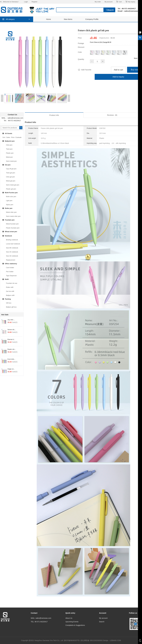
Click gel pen (10, 177)
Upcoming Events (72, 622)
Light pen (9, 201)
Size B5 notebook (12, 248)
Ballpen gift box (11, 307)
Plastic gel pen (11, 189)
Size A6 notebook (12, 256)
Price (13, 137)
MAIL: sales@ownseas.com (41, 618)
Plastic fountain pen (13, 228)
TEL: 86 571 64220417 (39, 622)
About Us (69, 618)
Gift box (9, 303)
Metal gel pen (11, 181)
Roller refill (10, 287)
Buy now (134, 70)
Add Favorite (85, 70)
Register (34, 2)
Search (102, 622)
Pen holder (10, 272)
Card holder (10, 268)
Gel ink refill (10, 291)
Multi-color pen (11, 197)
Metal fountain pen (12, 224)
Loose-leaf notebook (13, 244)
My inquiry (130, 2)
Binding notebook (12, 240)
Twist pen (9, 149)
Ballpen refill (10, 295)
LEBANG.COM (115, 640)
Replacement (11, 260)
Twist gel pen (11, 173)
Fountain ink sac (12, 283)
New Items (68, 19)
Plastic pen (10, 153)
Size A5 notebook (12, 252)
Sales (8, 137)
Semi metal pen (11, 161)
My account (109, 2)
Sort (4, 137)
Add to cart (118, 70)
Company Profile (92, 19)
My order (98, 2)
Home (49, 19)
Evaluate (19, 137)
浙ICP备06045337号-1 (72, 640)
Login (26, 2)
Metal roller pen (11, 212)
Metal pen (9, 157)
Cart (119, 2)
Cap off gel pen (11, 169)
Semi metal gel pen (13, 185)
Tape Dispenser (11, 276)
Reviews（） (113, 115)
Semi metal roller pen (13, 216)
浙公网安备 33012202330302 (92, 640)
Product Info (54, 115)
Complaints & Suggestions (75, 625)
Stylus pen (10, 205)
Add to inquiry (118, 77)
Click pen (9, 145)
